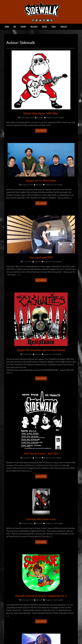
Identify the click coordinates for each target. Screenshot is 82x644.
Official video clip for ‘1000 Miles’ (41, 113)
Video (54, 27)
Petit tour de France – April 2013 (41, 453)
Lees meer (41, 131)
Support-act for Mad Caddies (41, 180)
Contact (64, 27)
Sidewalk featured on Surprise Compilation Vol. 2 (41, 596)
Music (45, 27)
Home (7, 27)
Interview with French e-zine (41, 519)
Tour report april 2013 (41, 257)
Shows (23, 27)
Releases (34, 27)
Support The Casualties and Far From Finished (41, 350)
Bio (15, 27)
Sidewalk (39, 117)
